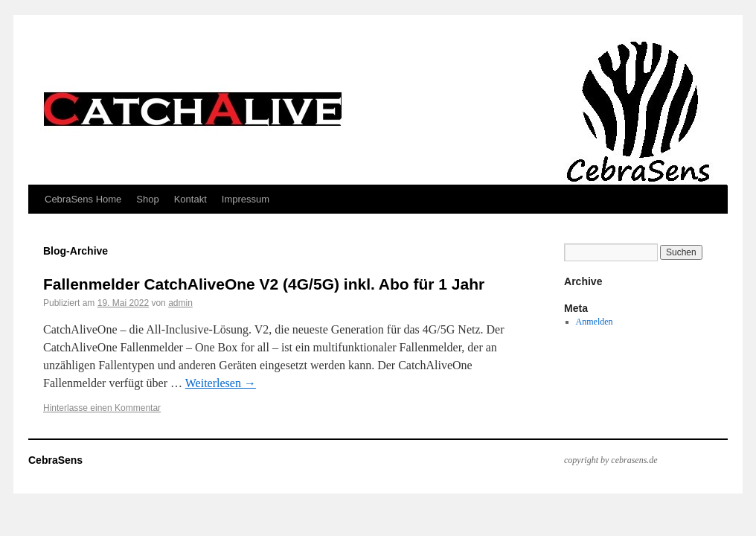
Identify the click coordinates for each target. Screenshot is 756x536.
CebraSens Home (83, 199)
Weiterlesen (221, 383)
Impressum (246, 199)
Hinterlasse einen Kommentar (102, 408)
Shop (147, 199)
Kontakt (190, 199)
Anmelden (595, 322)
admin (180, 303)
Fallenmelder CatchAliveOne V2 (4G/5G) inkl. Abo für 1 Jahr (264, 284)
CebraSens (55, 460)
